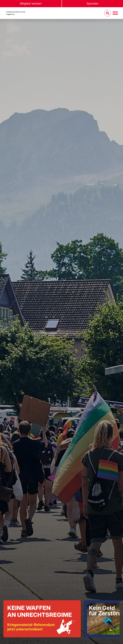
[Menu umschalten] (115, 13)
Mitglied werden (31, 4)
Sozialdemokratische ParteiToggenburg (16, 13)
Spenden (92, 4)
